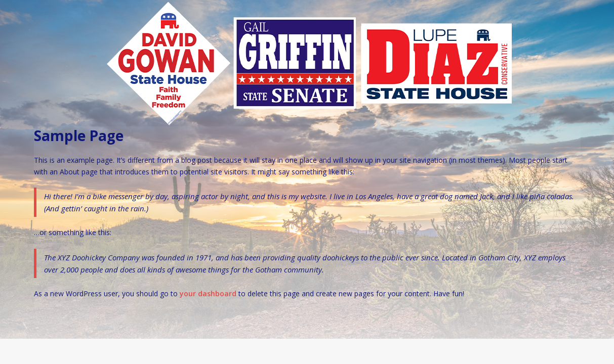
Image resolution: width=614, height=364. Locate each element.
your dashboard (208, 293)
